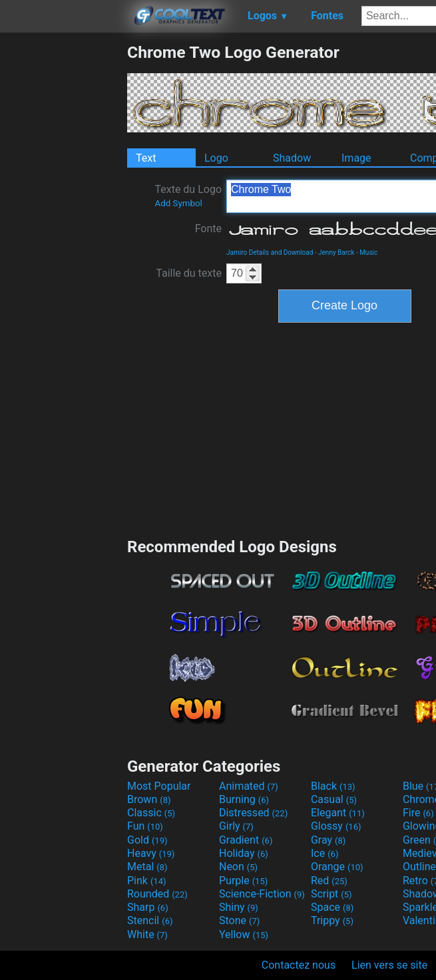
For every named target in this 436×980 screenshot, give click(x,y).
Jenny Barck (336, 252)
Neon (238, 867)
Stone (239, 920)
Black (333, 786)
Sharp (148, 907)
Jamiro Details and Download (270, 252)
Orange (337, 867)
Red (329, 881)
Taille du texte (189, 273)
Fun (145, 826)
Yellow (244, 934)
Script (331, 894)
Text (146, 158)
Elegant (338, 813)
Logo (216, 158)
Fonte (208, 229)
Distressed (253, 813)
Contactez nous (299, 965)
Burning (244, 799)
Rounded (157, 894)
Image (356, 158)
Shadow (292, 158)
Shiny (239, 907)
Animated (249, 786)
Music (368, 252)
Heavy (151, 853)
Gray (328, 840)
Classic (151, 813)
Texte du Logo (188, 196)
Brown (149, 799)
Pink (147, 881)
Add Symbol (178, 203)
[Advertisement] (63, 242)
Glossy (336, 826)
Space (332, 907)
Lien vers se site (389, 965)
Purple (243, 881)
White (147, 934)
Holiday (244, 853)
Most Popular (159, 786)
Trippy (332, 920)
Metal (147, 867)
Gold (147, 840)
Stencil (150, 920)
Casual (334, 799)
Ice (325, 853)
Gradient (246, 840)
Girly (236, 826)
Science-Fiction (262, 894)
